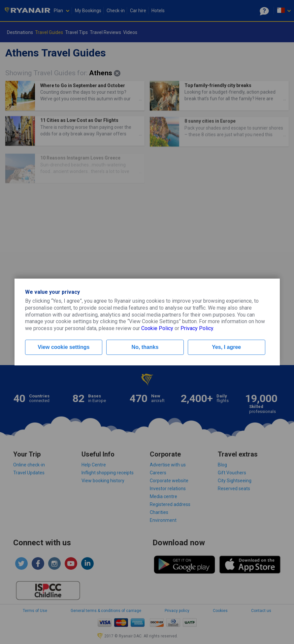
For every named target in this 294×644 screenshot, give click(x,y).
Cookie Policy (157, 328)
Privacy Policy (197, 328)
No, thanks (145, 347)
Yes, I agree (226, 347)
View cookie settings (64, 347)
